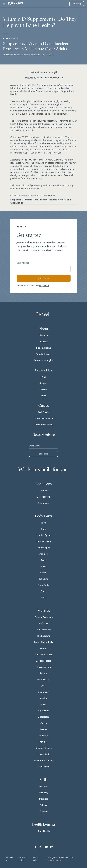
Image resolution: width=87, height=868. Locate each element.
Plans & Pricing (43, 348)
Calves (43, 723)
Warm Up (44, 786)
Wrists (44, 597)
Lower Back (43, 754)
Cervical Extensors (44, 617)
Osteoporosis (43, 497)
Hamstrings (44, 767)
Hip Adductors (44, 667)
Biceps (44, 729)
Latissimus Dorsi (44, 655)
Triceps (43, 673)
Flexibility (44, 793)
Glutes (43, 648)
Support (44, 383)
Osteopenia (44, 491)
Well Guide (43, 412)
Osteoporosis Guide (44, 418)
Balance (44, 805)
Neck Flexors (43, 679)
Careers (43, 389)
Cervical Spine (44, 548)
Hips (44, 523)
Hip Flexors (44, 711)
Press (44, 396)
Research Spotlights (44, 360)
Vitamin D (15, 101)
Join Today (77, 4)
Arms (43, 560)
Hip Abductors (44, 630)
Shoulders (43, 554)
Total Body (44, 585)
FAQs (43, 377)
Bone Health (44, 831)
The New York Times (33, 160)
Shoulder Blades (44, 748)
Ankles (43, 573)
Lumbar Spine (44, 535)
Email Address (23, 263)
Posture (44, 811)
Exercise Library (44, 354)
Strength (44, 799)
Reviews (44, 342)
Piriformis (43, 623)
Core (44, 529)
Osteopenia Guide (43, 425)
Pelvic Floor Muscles (44, 760)
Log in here (44, 286)
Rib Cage (43, 579)
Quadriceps (44, 717)
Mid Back (44, 736)
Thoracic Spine (43, 541)
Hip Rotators (44, 636)
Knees (44, 566)
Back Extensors (43, 661)
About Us (43, 335)
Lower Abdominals (43, 642)
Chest (43, 591)
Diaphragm (43, 692)
